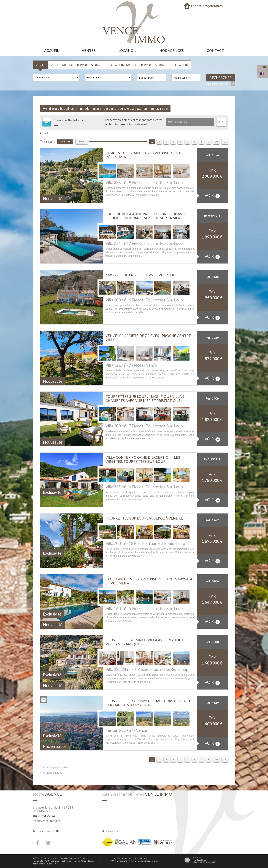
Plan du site (38, 861)
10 (216, 142)
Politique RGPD (53, 864)
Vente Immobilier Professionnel (77, 65)
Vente (40, 65)
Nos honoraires (67, 861)
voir (212, 196)
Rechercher (221, 78)
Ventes (89, 50)
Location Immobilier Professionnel (139, 65)
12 (225, 142)
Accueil (52, 50)
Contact (215, 50)
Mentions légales (52, 861)
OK (221, 122)
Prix (66, 142)
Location (127, 50)
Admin (84, 861)
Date (82, 141)
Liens (77, 861)
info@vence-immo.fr (47, 821)
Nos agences (172, 50)
